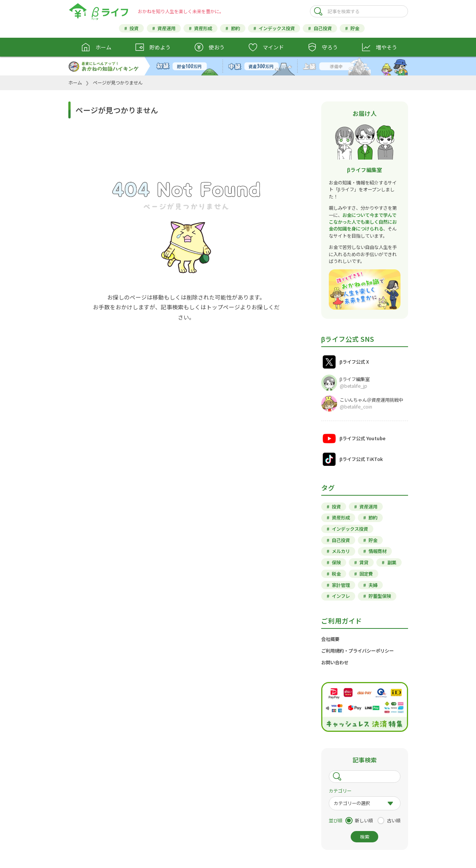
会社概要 (330, 639)
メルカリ (341, 551)
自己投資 (323, 28)
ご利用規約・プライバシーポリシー (357, 651)
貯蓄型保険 (380, 596)
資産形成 (203, 28)
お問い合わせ (335, 662)
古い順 (394, 820)
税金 (336, 574)
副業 (392, 562)
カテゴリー (340, 791)
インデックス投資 (277, 28)
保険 (336, 562)
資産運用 (166, 28)
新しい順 (364, 820)
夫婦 (373, 585)
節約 (236, 28)
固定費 (366, 574)
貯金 (355, 28)
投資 (134, 28)
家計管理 (341, 585)
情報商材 (377, 551)
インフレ (341, 596)
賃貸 (364, 562)
